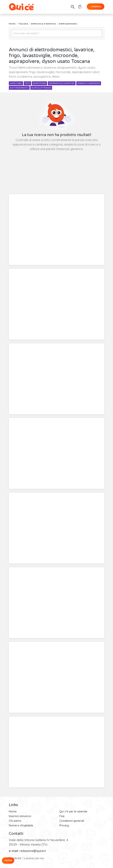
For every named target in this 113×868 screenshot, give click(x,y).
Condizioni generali (72, 821)
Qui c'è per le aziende (73, 811)
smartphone (39, 83)
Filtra (8, 860)
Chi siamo (15, 821)
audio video (16, 83)
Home (13, 811)
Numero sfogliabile (21, 825)
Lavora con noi (34, 858)
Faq (62, 816)
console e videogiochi (89, 83)
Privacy (64, 825)
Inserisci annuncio (20, 816)
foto (27, 83)
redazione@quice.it (33, 851)
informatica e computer (62, 83)
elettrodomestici (19, 88)
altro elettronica (41, 88)
